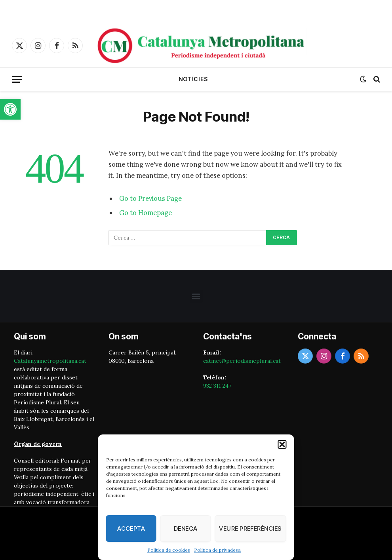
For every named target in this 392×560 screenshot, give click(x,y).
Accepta (131, 529)
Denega (186, 529)
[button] (10, 109)
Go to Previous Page (150, 198)
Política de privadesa (217, 550)
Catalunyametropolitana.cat (50, 361)
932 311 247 (217, 386)
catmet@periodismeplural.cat (242, 361)
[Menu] (17, 79)
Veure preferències (250, 529)
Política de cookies (169, 550)
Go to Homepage (146, 213)
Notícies (193, 79)
